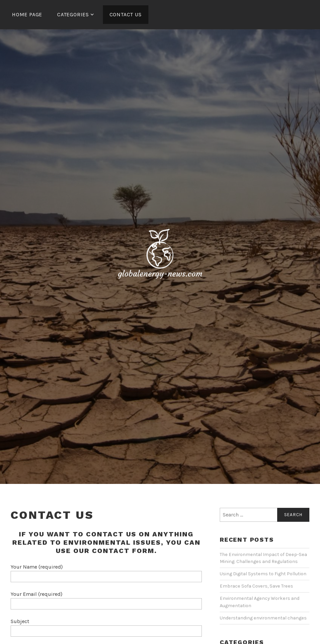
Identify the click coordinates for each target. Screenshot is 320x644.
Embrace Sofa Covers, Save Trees (256, 586)
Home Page (27, 14)
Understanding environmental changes (263, 618)
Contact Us (126, 14)
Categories (73, 14)
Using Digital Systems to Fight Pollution (263, 574)
